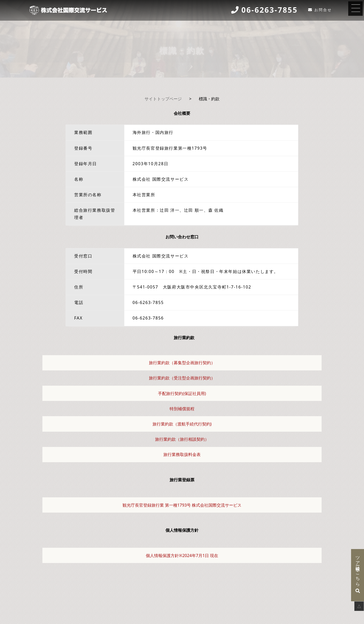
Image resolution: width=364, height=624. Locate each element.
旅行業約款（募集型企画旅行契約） (182, 363)
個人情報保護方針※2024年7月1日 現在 (182, 555)
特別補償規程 (182, 409)
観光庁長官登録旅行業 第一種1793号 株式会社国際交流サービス (182, 505)
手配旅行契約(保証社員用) (182, 393)
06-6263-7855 (270, 10)
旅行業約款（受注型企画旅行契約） (182, 378)
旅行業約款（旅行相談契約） (182, 439)
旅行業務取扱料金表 (182, 454)
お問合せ (323, 10)
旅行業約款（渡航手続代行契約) (182, 424)
